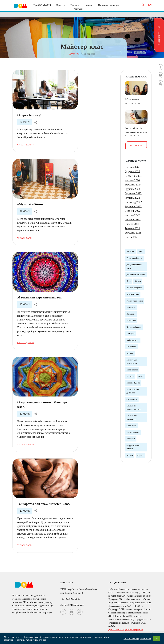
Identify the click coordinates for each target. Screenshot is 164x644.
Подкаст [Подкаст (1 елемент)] (130, 376)
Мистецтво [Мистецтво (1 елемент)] (131, 347)
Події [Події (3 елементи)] (141, 376)
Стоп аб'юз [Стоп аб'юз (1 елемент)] (131, 426)
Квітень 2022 (132, 215)
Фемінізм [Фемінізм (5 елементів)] (131, 439)
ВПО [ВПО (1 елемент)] (141, 251)
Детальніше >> (116, 630)
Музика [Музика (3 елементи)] (130, 353)
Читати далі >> (26, 145)
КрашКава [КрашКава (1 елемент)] (131, 320)
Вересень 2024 (133, 176)
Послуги (75, 5)
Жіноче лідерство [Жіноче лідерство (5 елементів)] (134, 288)
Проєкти (61, 5)
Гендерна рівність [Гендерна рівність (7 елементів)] (134, 258)
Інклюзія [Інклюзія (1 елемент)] (130, 251)
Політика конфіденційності (137, 639)
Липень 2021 (132, 224)
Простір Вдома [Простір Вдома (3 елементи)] (133, 383)
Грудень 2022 (132, 198)
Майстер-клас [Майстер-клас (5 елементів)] (133, 340)
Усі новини (136, 145)
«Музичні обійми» (30, 204)
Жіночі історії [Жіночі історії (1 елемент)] (133, 294)
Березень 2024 (133, 185)
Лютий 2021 (132, 237)
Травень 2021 (132, 228)
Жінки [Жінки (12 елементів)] (138, 281)
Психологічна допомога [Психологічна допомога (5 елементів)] (133, 391)
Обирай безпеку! (29, 115)
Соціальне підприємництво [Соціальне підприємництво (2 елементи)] (134, 407)
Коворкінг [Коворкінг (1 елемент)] (131, 307)
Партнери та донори (108, 5)
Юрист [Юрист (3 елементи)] (140, 455)
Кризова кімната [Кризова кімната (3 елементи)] (134, 327)
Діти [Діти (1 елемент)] (129, 281)
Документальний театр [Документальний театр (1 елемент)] (134, 266)
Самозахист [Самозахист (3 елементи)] (132, 399)
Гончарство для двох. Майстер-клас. (44, 504)
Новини (89, 5)
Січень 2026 (132, 167)
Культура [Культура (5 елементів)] (131, 334)
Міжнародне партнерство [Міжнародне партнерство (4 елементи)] (132, 361)
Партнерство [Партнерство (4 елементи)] (132, 370)
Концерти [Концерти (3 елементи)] (131, 314)
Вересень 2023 (133, 193)
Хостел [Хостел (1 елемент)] (130, 455)
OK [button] (157, 638)
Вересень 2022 (133, 206)
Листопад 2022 (133, 202)
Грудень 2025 (132, 171)
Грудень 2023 (132, 189)
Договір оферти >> (133, 630)
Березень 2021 (133, 233)
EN (150, 5)
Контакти (78, 9)
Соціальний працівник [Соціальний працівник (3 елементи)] (132, 417)
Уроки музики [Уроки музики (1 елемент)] (133, 432)
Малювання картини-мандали (39, 297)
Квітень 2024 (132, 180)
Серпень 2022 (133, 211)
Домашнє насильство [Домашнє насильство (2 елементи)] (136, 275)
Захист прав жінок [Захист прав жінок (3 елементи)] (135, 301)
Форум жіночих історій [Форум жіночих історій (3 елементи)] (133, 447)
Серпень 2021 (133, 219)
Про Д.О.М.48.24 (42, 5)
